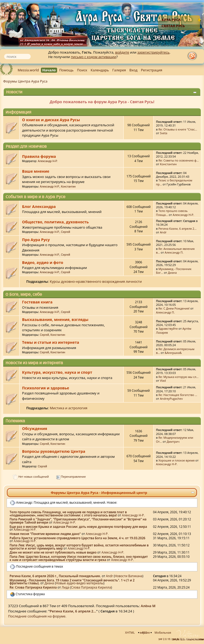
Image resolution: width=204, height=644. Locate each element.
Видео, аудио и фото (43, 262)
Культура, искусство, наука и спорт (57, 372)
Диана (172, 273)
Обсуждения (35, 428)
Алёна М (148, 606)
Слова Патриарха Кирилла (91, 587)
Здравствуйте (168, 328)
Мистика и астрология (68, 408)
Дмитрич (173, 441)
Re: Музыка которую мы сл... (178, 377)
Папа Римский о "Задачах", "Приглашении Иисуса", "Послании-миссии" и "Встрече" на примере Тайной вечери (78, 521)
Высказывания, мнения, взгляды (55, 319)
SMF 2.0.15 (164, 639)
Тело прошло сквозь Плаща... (172, 213)
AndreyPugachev (171, 399)
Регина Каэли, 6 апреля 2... (177, 229)
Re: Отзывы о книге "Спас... (178, 129)
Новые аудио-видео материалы (80, 583)
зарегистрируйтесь (153, 52)
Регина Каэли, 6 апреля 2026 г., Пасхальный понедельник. (55, 576)
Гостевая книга (37, 302)
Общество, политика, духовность (55, 222)
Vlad (163, 380)
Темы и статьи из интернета (51, 342)
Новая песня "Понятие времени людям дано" (45, 534)
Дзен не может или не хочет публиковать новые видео (53, 552)
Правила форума (39, 156)
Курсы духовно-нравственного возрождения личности (96, 281)
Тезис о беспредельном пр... (174, 182)
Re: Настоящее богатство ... (178, 395)
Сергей (66, 232)
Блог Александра (39, 206)
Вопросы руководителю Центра (54, 451)
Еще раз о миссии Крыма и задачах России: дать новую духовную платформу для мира (78, 526)
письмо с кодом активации (94, 57)
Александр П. (174, 252)
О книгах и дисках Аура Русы (51, 120)
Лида (65, 587)
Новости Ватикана (129, 576)
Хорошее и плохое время (176, 460)
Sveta (164, 133)
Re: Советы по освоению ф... (178, 160)
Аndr (163, 232)
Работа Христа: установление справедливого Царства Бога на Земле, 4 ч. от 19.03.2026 (77, 538)
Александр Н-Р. (48, 161)
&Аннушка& (173, 353)
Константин (168, 164)
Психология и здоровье (46, 388)
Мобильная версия (155, 632)
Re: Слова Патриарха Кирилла (33, 587)
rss (193, 56)
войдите (122, 52)
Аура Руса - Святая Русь (173, 23)
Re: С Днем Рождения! (174, 308)
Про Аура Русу (36, 240)
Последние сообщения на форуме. (37, 616)
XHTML (130, 632)
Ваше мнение (36, 171)
